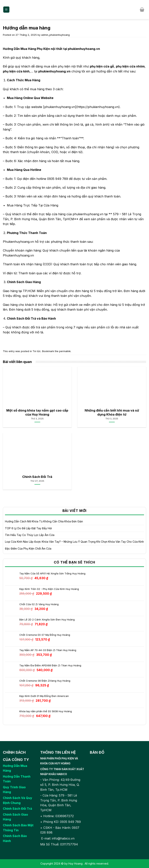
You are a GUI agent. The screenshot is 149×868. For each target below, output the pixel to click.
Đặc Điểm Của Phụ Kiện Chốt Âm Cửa (28, 548)
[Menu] (6, 10)
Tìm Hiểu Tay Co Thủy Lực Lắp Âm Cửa (30, 535)
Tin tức (37, 351)
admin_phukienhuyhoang (55, 35)
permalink (65, 351)
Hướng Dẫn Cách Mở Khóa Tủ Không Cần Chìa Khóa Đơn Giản (44, 521)
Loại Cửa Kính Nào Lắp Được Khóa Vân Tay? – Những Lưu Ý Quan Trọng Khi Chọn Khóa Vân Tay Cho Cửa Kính (74, 542)
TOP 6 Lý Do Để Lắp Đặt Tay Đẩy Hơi (28, 528)
